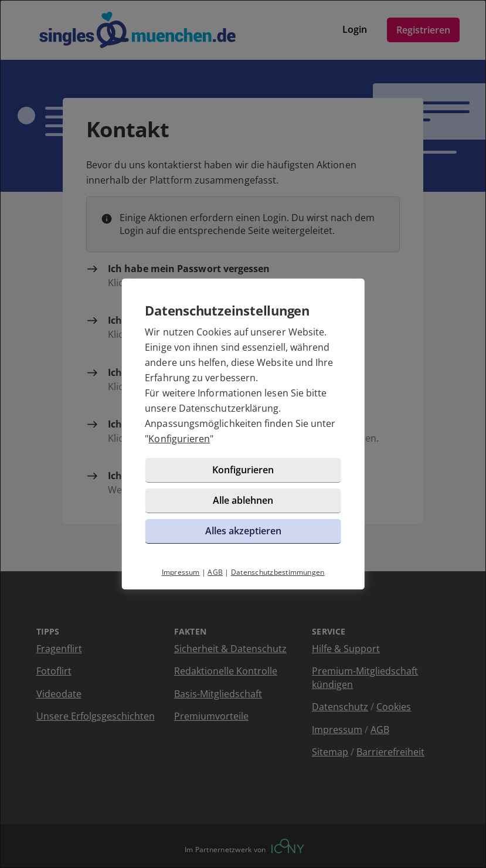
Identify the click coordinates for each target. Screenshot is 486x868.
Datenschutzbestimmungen (278, 572)
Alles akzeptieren (243, 531)
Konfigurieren (179, 439)
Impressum (181, 572)
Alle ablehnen (243, 500)
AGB (215, 572)
